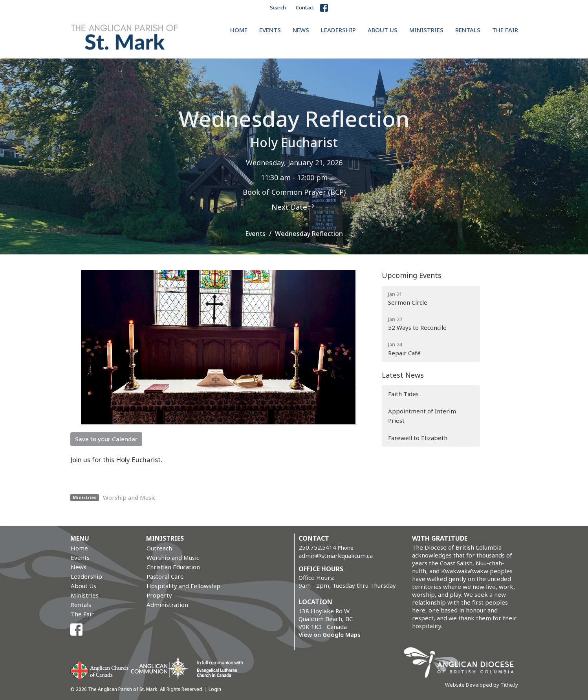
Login (215, 689)
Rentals (468, 30)
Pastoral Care (165, 576)
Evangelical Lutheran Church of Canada (217, 669)
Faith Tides (403, 394)
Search (278, 7)
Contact (305, 7)
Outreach (159, 548)
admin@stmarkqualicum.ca (336, 556)
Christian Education (173, 567)
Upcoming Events (412, 275)
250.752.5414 (317, 547)
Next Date (294, 207)
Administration (167, 605)
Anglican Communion (160, 668)
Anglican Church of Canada (100, 669)
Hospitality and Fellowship (183, 586)
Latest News (403, 375)
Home (239, 30)
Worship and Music (129, 497)
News (301, 30)
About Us (383, 30)
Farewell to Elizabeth (418, 438)
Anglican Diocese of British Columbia (463, 664)
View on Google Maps (330, 634)
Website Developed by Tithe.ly (482, 685)
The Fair (505, 30)
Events (270, 30)
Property (159, 595)
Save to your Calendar (106, 439)
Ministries (426, 30)
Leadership (338, 30)
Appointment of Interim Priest (422, 416)
